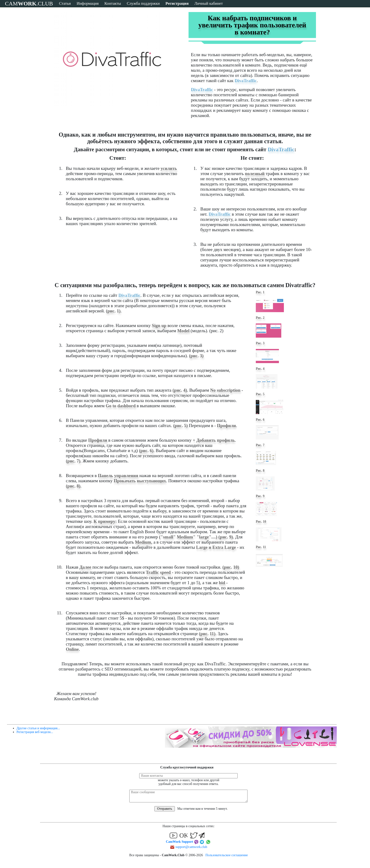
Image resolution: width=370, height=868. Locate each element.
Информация (88, 3)
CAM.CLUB (29, 4)
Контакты (113, 3)
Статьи (65, 3)
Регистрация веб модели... (35, 732)
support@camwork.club (191, 847)
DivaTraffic (246, 81)
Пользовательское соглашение (227, 855)
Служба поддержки (143, 3)
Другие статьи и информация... (38, 728)
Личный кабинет (209, 3)
